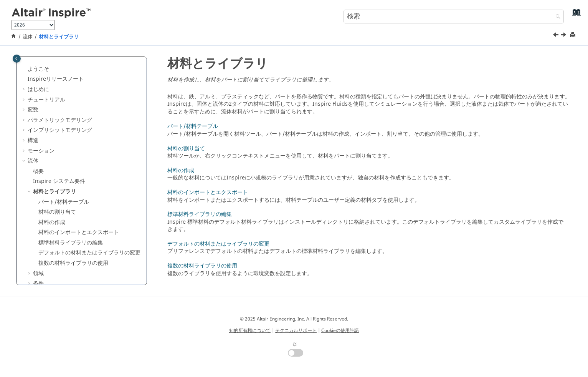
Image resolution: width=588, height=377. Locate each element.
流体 (28, 37)
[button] (25, 69)
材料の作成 (52, 222)
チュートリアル (46, 100)
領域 (38, 273)
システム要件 (59, 181)
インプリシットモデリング (60, 130)
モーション (41, 151)
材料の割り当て (57, 212)
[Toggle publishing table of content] (17, 59)
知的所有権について (250, 330)
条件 (38, 283)
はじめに (38, 89)
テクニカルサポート (296, 330)
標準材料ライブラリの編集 (71, 243)
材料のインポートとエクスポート (79, 232)
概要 (38, 171)
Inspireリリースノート (56, 79)
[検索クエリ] (454, 17)
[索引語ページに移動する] (575, 16)
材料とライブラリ (59, 37)
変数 (33, 110)
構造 (33, 140)
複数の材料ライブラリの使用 (73, 263)
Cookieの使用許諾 (340, 330)
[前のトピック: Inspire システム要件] (557, 36)
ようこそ (38, 69)
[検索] (556, 17)
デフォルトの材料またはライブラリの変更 (89, 253)
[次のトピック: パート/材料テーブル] (564, 36)
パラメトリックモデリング (60, 120)
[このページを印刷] (573, 35)
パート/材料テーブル (64, 202)
